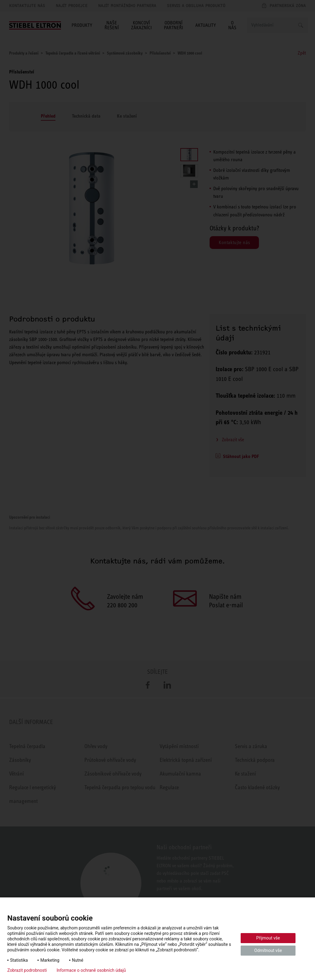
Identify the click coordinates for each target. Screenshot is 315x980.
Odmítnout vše (268, 950)
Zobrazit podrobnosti (27, 970)
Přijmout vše (268, 938)
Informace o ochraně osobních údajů (91, 970)
